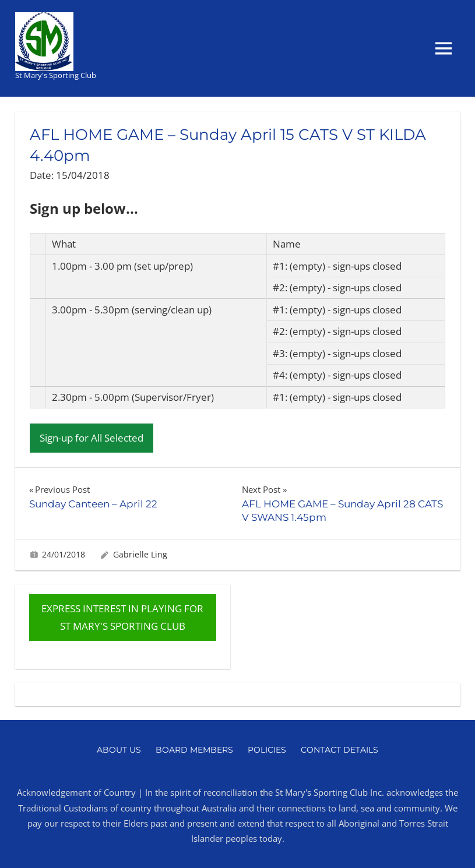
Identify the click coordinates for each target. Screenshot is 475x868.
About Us (119, 750)
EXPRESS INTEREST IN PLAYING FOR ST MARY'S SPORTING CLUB (122, 617)
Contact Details (339, 750)
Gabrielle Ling (140, 554)
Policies (267, 750)
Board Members (194, 750)
